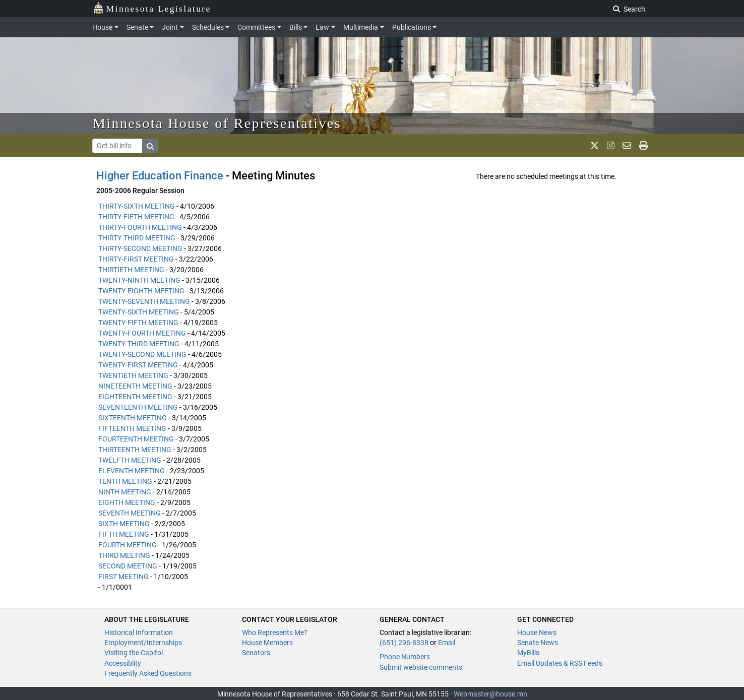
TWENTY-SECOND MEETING (142, 354)
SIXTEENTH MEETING (133, 418)
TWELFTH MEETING (130, 460)
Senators (256, 653)
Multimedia (361, 27)
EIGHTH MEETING (127, 502)
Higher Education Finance (160, 176)
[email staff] (627, 146)
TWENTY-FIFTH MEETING (138, 323)
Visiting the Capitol (134, 653)
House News (537, 632)
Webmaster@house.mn (490, 694)
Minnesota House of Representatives (217, 123)
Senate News (538, 643)
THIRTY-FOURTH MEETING (140, 227)
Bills (296, 27)
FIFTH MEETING (124, 534)
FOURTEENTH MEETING (136, 439)
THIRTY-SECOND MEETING (140, 248)
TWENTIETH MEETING (133, 375)
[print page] (643, 146)
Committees (256, 27)
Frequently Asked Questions (148, 673)
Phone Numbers (405, 657)
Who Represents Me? (275, 632)
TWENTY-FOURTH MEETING (142, 333)
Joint (170, 27)
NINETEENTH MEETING (135, 386)
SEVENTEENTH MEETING (138, 407)
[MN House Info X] (595, 146)
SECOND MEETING (128, 566)
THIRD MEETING (124, 555)
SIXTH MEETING (124, 524)
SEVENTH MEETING (130, 513)
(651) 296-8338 (404, 643)
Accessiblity (123, 663)
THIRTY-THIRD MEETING (137, 238)
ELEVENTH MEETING (132, 471)
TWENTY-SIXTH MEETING (139, 312)
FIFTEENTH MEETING (132, 428)
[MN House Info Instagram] (611, 146)
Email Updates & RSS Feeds (560, 663)
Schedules (208, 27)
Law (322, 27)
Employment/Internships (143, 643)
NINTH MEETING (125, 492)
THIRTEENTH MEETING (135, 450)
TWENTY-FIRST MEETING (138, 365)
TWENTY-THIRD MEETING (139, 344)
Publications (412, 27)
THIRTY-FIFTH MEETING (136, 217)
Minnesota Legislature (152, 8)
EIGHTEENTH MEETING (135, 397)
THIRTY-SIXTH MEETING (137, 206)
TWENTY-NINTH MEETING (139, 280)
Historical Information (139, 632)
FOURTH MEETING (128, 545)
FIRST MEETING (123, 577)
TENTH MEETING (125, 481)
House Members (267, 643)
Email (447, 643)
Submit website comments (421, 667)
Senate (137, 27)
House (102, 27)
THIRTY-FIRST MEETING (136, 259)
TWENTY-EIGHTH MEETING (141, 291)
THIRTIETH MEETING (131, 270)
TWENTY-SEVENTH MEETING (144, 301)
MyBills (528, 653)
